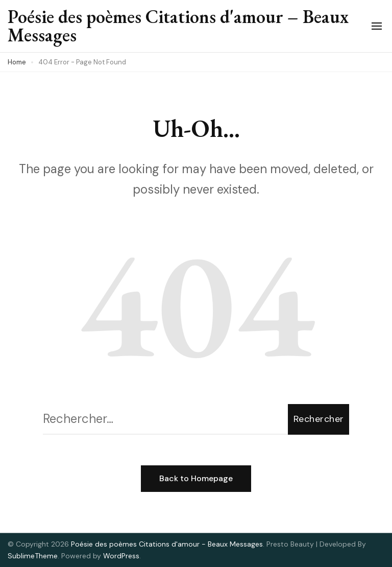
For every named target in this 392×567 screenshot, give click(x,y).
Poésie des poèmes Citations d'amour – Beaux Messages (178, 26)
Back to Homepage (196, 478)
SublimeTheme (33, 556)
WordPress (121, 556)
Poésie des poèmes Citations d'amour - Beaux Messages (167, 544)
